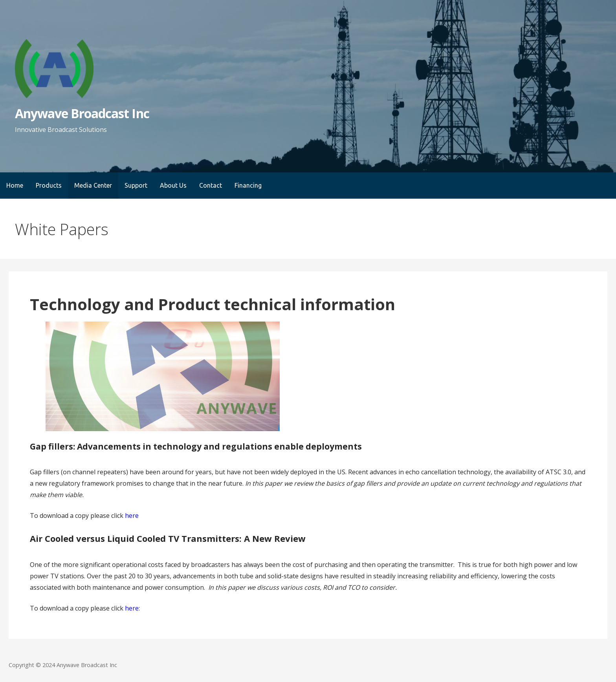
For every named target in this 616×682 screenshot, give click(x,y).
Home (15, 185)
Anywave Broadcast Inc (82, 113)
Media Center (93, 185)
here (132, 516)
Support (136, 185)
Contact (211, 185)
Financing (248, 185)
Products (49, 185)
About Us (173, 185)
